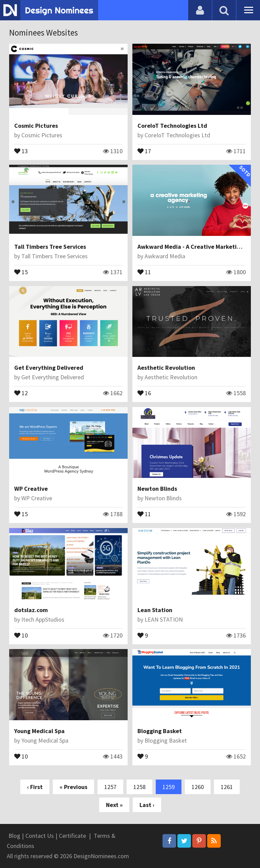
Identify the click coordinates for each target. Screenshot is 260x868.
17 (144, 150)
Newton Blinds (157, 489)
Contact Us (40, 836)
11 (144, 271)
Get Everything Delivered (49, 368)
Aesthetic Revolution (166, 368)
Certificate (72, 836)
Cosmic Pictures (36, 126)
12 (21, 392)
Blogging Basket (160, 731)
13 (21, 150)
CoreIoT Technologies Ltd (172, 126)
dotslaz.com (31, 610)
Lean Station (155, 610)
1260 (198, 787)
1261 (227, 787)
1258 (139, 787)
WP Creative (31, 489)
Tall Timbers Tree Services (50, 247)
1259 (169, 787)
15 (21, 271)
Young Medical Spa (39, 731)
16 (144, 392)
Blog (14, 836)
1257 (110, 787)
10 (21, 635)
